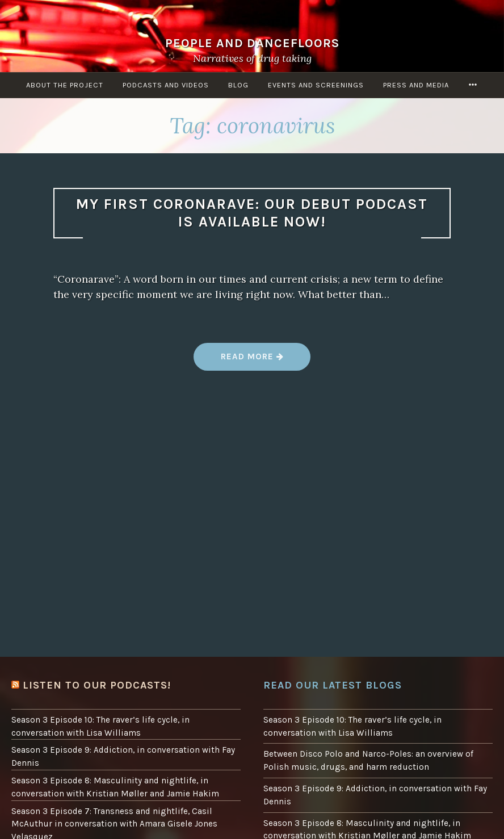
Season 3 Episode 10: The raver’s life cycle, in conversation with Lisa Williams (100, 726)
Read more (253, 361)
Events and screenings (316, 85)
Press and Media (416, 85)
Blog (238, 85)
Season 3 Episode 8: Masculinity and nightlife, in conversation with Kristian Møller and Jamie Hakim (115, 787)
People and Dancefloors (252, 43)
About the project (65, 85)
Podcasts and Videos (166, 85)
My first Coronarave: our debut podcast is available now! (252, 213)
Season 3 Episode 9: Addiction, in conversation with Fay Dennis (123, 756)
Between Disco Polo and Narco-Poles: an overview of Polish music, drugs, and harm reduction (368, 760)
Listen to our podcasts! (97, 685)
